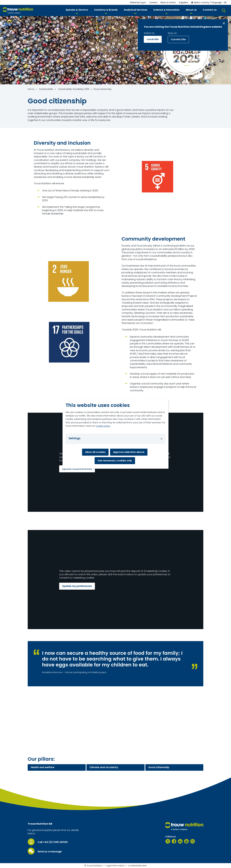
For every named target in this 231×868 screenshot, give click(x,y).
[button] (77, 10)
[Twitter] (168, 841)
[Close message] (224, 23)
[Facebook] (174, 841)
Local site (153, 39)
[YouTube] (186, 841)
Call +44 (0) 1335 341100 (53, 842)
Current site (178, 39)
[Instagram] (193, 841)
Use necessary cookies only (115, 461)
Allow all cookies (95, 452)
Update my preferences (77, 469)
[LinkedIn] (180, 841)
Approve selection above (129, 452)
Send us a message (50, 852)
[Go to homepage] (18, 11)
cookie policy (103, 426)
